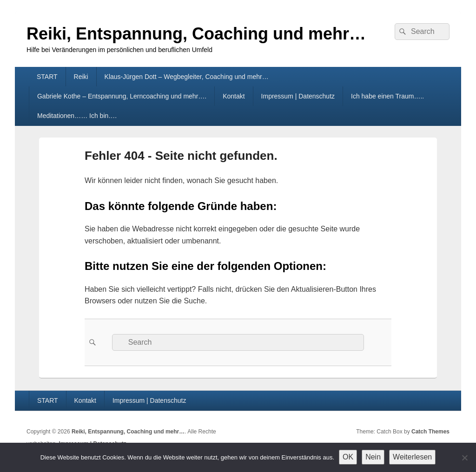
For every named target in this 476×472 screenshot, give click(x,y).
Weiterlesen (412, 457)
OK (348, 457)
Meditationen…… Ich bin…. (77, 116)
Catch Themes (430, 432)
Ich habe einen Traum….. (387, 96)
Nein (373, 457)
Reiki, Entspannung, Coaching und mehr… (196, 34)
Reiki (81, 77)
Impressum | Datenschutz (298, 96)
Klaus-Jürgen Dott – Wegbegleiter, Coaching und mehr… (187, 77)
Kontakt (234, 96)
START (47, 77)
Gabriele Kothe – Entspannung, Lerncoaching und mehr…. (122, 96)
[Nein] (464, 458)
